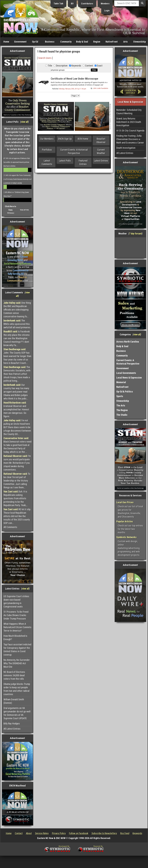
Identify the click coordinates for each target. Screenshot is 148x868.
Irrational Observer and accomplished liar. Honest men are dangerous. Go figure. (16, 409)
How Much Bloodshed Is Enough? (15, 638)
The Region (122, 410)
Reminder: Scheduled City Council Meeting (129, 112)
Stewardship (140, 42)
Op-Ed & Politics (125, 392)
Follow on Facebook (79, 833)
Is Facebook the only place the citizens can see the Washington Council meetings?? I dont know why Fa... (17, 338)
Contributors (87, 4)
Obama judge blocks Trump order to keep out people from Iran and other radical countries (17, 689)
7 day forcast (135, 234)
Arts (125, 42)
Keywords (137, 833)
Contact (19, 833)
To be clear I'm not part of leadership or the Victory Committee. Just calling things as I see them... (17, 481)
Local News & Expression (129, 378)
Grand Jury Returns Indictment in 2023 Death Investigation (129, 122)
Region (97, 42)
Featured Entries (83, 162)
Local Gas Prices (125, 502)
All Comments (10, 527)
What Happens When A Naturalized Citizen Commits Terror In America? (17, 627)
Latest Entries (101, 161)
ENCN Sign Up (65, 139)
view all (24, 122)
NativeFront (112, 42)
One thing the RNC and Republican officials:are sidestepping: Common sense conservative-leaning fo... (17, 310)
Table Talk (58, 4)
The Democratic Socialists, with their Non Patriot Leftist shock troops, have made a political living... (17, 374)
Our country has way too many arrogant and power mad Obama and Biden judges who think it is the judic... (16, 392)
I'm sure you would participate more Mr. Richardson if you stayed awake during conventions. (17, 463)
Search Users (45, 58)
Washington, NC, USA (130, 248)
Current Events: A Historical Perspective (74, 151)
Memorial (121, 382)
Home (6, 42)
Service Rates (42, 833)
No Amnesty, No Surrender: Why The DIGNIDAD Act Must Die (17, 663)
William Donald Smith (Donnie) (14, 701)
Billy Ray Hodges (12, 723)
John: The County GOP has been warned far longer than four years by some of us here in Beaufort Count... (17, 356)
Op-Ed (35, 42)
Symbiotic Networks (126, 537)
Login (107, 11)
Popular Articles (125, 521)
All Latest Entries (12, 729)
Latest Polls (65, 161)
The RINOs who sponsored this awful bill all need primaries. (17, 324)
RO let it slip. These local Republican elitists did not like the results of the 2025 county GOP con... (17, 516)
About (29, 833)
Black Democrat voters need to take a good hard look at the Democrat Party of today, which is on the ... (17, 445)
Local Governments (126, 373)
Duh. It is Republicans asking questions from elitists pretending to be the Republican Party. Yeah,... (16, 498)
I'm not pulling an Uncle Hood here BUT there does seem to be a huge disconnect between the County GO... (17, 427)
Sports (120, 396)
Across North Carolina (128, 342)
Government (20, 42)
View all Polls (24, 210)
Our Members (47, 139)
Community (66, 42)
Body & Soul (82, 42)
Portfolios (47, 150)
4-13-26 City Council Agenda (130, 131)
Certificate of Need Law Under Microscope (74, 79)
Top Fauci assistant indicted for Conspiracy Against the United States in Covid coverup (17, 650)
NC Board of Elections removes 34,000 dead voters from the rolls (14, 675)
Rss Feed (125, 833)
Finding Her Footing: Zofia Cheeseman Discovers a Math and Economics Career (130, 139)
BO (72, 4)
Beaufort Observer (101, 140)
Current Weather (101, 151)
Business (50, 42)
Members (105, 4)
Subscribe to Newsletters (104, 833)
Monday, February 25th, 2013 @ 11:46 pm (73, 89)
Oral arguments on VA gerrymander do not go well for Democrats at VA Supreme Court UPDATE (17, 713)
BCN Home (83, 139)
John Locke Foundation (101, 88)
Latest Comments (47, 162)
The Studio (122, 415)
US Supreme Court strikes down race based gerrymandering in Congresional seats (16, 601)
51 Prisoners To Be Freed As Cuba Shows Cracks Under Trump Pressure (16, 615)
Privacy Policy (59, 833)
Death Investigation (126, 148)
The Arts (121, 405)
